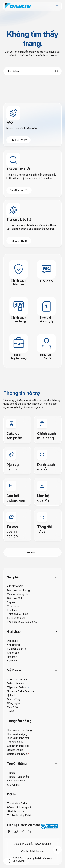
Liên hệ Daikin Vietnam (24, 825)
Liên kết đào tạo (16, 811)
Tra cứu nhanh (19, 241)
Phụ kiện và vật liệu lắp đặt (22, 622)
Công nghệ (13, 703)
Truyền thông (17, 764)
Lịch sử (11, 695)
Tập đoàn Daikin (18, 687)
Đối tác (12, 794)
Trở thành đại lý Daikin (20, 815)
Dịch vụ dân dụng (17, 734)
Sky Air (11, 602)
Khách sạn (13, 653)
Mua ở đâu (13, 707)
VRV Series (14, 606)
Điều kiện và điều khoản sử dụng (32, 844)
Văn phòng (13, 645)
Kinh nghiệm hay (16, 781)
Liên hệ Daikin (15, 750)
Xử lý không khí (16, 618)
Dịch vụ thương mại (18, 738)
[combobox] (32, 71)
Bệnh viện (13, 660)
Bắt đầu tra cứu (19, 190)
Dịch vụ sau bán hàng (19, 730)
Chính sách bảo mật (32, 851)
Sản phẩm (14, 577)
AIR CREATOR (15, 586)
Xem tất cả (33, 552)
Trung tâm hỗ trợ (19, 721)
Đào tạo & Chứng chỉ (19, 807)
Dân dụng (13, 641)
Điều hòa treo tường (18, 590)
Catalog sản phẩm (17, 754)
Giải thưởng (14, 699)
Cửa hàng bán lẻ (16, 649)
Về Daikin (14, 670)
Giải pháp (14, 631)
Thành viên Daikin (17, 803)
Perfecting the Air (17, 680)
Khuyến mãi (14, 785)
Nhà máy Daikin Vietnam (21, 691)
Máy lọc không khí (18, 594)
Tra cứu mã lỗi (15, 742)
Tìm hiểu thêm (18, 140)
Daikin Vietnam (16, 683)
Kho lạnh (12, 610)
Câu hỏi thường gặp (18, 746)
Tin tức (11, 711)
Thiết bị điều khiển (18, 614)
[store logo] (18, 6)
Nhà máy (12, 657)
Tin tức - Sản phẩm (18, 777)
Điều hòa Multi (15, 598)
